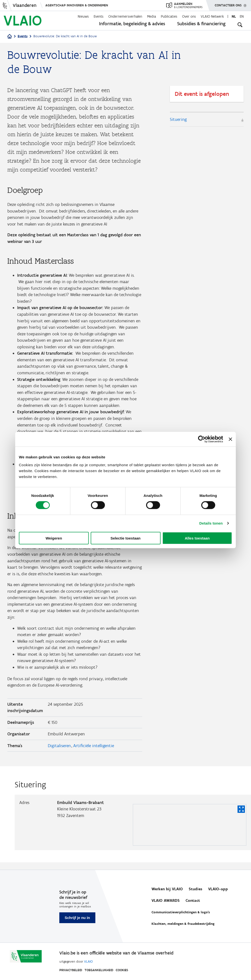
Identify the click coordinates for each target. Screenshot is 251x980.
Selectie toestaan (126, 538)
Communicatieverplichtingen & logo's (181, 912)
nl (234, 16)
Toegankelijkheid (99, 970)
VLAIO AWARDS (166, 900)
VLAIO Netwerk (212, 16)
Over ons (189, 16)
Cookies (122, 970)
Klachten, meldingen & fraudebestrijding (183, 924)
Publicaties (169, 16)
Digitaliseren (59, 753)
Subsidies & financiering (201, 24)
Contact (193, 900)
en (242, 16)
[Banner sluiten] (230, 439)
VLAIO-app (218, 889)
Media (151, 16)
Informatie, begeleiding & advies (132, 24)
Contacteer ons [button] (228, 4)
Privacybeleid (71, 970)
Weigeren (54, 538)
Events (99, 16)
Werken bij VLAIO (167, 889)
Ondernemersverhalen (125, 16)
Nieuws (83, 16)
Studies (195, 889)
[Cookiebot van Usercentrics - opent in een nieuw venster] (202, 439)
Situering (178, 119)
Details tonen (211, 523)
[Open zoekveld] (240, 25)
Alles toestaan (197, 538)
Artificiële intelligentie (94, 753)
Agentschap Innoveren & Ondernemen (77, 5)
